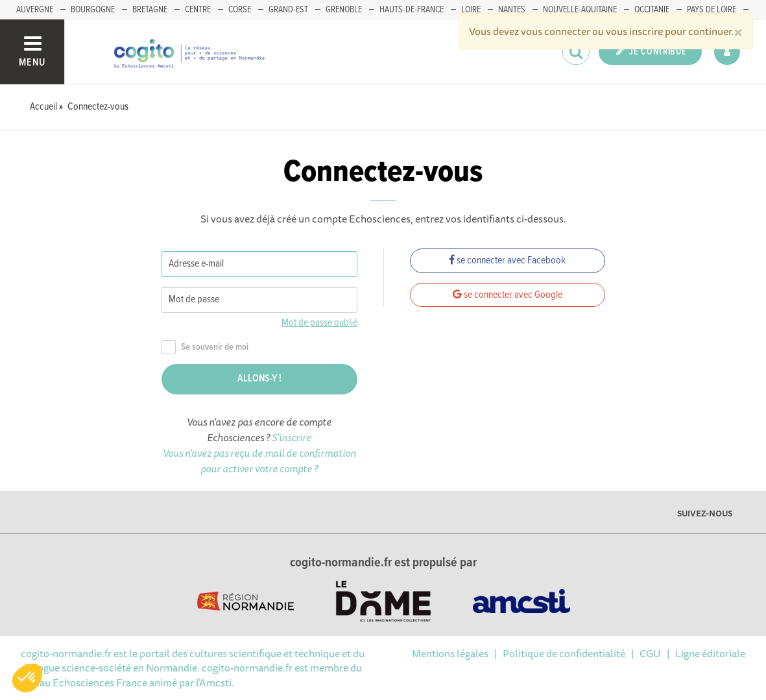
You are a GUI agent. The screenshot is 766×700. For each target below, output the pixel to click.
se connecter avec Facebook (507, 260)
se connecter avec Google (508, 295)
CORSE (240, 10)
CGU (650, 653)
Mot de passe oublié (319, 323)
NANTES (512, 10)
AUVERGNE (35, 10)
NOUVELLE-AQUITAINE (580, 10)
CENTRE (198, 10)
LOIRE (471, 10)
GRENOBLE (344, 10)
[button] (27, 678)
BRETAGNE (150, 10)
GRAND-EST (288, 10)
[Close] (738, 31)
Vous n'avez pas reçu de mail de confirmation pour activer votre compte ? (259, 461)
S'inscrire (292, 437)
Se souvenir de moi (205, 347)
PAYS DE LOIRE (712, 10)
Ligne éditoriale (710, 653)
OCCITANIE (652, 10)
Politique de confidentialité (564, 653)
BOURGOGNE (93, 10)
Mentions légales (450, 653)
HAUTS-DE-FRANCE (412, 10)
